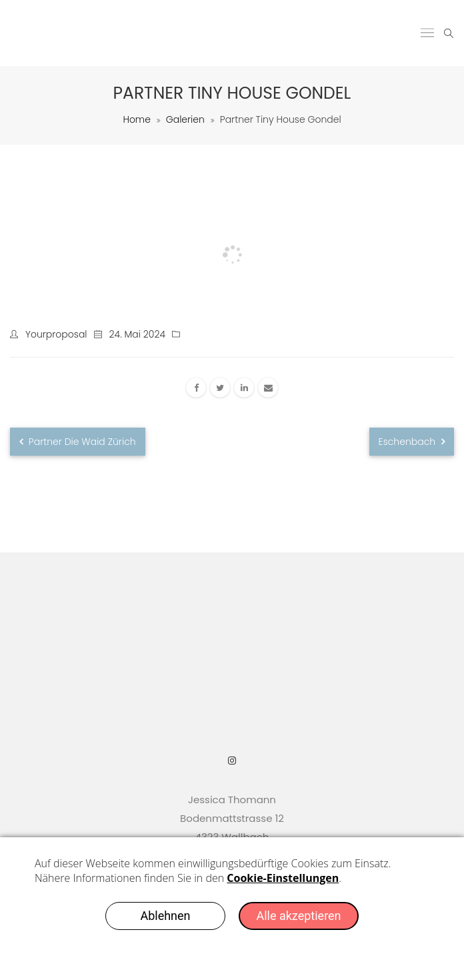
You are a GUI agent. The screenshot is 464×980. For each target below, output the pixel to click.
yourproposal (56, 334)
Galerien (185, 119)
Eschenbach (412, 442)
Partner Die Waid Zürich (78, 442)
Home (137, 119)
